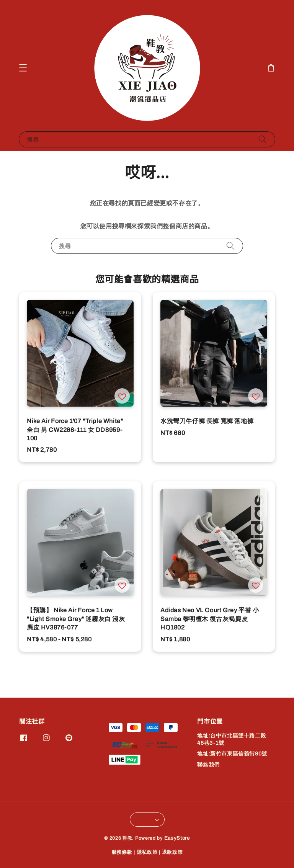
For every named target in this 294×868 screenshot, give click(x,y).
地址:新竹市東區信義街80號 (232, 754)
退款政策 (172, 852)
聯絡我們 (208, 765)
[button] (23, 68)
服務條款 (122, 852)
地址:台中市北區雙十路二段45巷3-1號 (232, 739)
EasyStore (177, 838)
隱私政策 (147, 852)
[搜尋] (263, 139)
